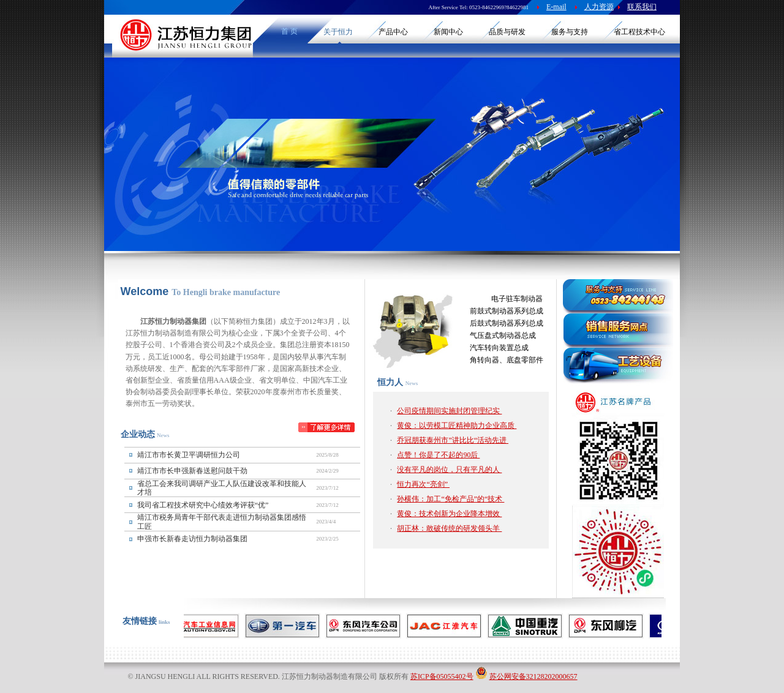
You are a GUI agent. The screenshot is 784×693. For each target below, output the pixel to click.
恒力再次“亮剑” (423, 484)
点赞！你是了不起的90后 (438, 455)
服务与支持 (570, 32)
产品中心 (393, 32)
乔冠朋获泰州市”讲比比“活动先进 (453, 440)
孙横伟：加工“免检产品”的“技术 (450, 499)
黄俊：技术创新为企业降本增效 (449, 514)
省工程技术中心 (639, 32)
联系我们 (642, 7)
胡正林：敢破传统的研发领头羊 (449, 528)
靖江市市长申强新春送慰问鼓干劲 (192, 471)
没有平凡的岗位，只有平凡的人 (449, 470)
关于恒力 (338, 32)
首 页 (289, 31)
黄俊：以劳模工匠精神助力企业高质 (457, 425)
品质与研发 (507, 32)
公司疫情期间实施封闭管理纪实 (449, 411)
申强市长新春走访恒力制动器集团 (192, 539)
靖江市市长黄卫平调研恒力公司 (189, 455)
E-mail (556, 7)
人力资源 (599, 7)
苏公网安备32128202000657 (533, 676)
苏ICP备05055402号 (442, 676)
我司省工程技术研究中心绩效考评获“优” (203, 505)
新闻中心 (448, 32)
